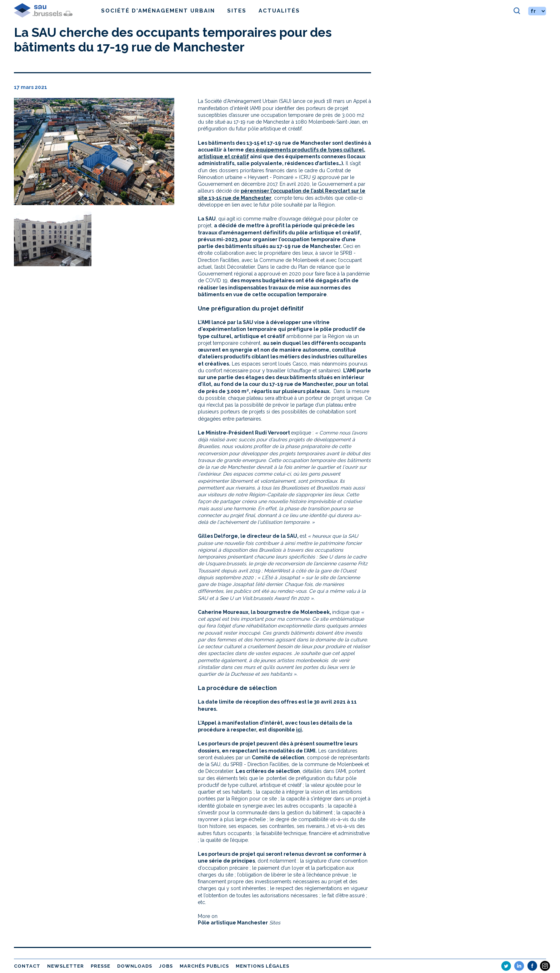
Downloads (135, 966)
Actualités (279, 11)
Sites (237, 11)
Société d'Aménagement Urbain (158, 11)
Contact (27, 966)
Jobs (166, 966)
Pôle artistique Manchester (233, 923)
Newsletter (66, 966)
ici (299, 730)
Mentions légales (262, 966)
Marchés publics (204, 966)
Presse (101, 966)
